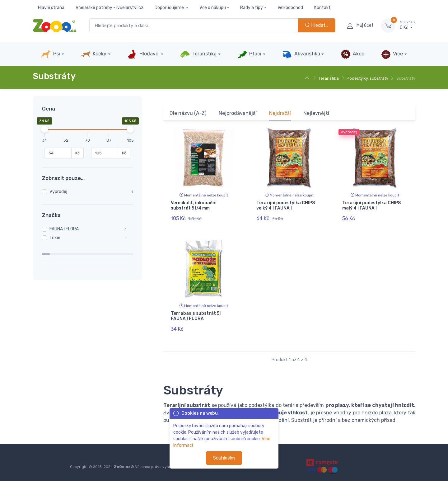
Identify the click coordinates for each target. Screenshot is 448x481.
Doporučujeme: (170, 8)
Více (392, 54)
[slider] (44, 129)
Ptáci (249, 54)
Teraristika (198, 54)
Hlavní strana (51, 8)
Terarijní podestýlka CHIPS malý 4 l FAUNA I (371, 205)
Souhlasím (224, 458)
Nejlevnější (316, 113)
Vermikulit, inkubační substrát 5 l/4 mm (194, 205)
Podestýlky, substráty (367, 78)
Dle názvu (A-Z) (188, 113)
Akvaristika (301, 54)
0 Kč (408, 25)
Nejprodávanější (238, 113)
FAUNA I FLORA (64, 229)
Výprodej (58, 192)
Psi (51, 54)
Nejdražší (280, 113)
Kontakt (322, 8)
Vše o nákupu (213, 8)
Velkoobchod (290, 8)
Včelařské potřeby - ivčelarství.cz (110, 8)
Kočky (93, 54)
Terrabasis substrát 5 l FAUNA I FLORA (196, 314)
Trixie (55, 238)
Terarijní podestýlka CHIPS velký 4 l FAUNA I (286, 205)
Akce (352, 54)
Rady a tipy (252, 8)
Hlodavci (143, 54)
